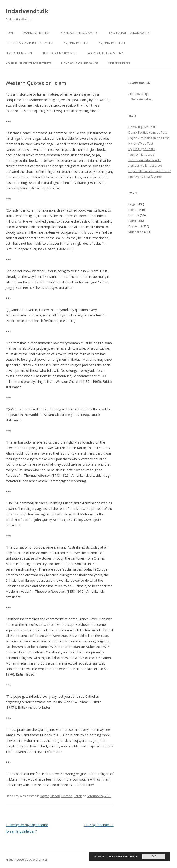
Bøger (44, 796)
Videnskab (136, 232)
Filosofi (55, 796)
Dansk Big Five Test (36, 33)
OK (154, 856)
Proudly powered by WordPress (27, 860)
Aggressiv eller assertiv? (105, 53)
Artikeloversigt (138, 94)
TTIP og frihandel (99, 825)
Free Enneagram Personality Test (29, 43)
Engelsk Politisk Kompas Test (130, 33)
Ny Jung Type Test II (112, 43)
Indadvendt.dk (27, 11)
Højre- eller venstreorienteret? (28, 63)
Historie (67, 796)
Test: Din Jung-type (19, 53)
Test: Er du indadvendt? (60, 53)
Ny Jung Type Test (76, 43)
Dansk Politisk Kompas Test (79, 33)
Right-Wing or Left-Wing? (80, 63)
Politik (78, 796)
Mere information (127, 856)
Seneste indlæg (119, 63)
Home (10, 33)
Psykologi (135, 226)
